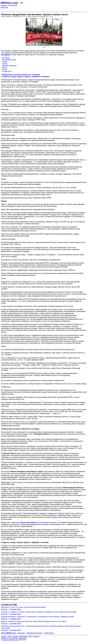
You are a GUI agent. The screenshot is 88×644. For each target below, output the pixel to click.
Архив (15, 636)
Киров (5, 69)
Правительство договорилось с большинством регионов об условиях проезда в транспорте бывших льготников (41, 627)
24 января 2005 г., (16, 623)
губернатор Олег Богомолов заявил (34, 522)
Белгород (6, 58)
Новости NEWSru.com (10, 640)
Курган (5, 64)
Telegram (36, 636)
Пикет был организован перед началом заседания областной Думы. (28, 209)
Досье (10, 636)
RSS (30, 636)
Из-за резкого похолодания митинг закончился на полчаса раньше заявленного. (33, 380)
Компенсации (49, 633)
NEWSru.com (9, 3)
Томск (4, 67)
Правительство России (35, 633)
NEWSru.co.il (6, 638)
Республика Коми (9, 60)
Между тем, (6, 522)
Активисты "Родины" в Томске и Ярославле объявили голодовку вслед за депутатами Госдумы (39, 612)
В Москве (15, 638)
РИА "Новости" (15, 244)
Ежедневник (23, 636)
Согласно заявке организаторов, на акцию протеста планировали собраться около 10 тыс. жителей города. (44, 384)
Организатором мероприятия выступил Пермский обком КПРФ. (26, 198)
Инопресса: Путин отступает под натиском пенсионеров (23, 607)
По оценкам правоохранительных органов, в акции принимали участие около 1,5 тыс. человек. (39, 188)
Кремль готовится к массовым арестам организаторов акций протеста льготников (34, 621)
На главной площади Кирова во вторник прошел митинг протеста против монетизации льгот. (38, 349)
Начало (4, 636)
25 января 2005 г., (16, 609)
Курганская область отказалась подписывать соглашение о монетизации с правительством (38, 617)
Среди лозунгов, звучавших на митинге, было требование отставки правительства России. (37, 306)
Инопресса (23, 638)
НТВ (44, 47)
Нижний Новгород (9, 66)
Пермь (5, 62)
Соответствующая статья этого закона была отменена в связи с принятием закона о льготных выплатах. (43, 567)
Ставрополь (7, 71)
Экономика (21, 633)
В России (4, 7)
